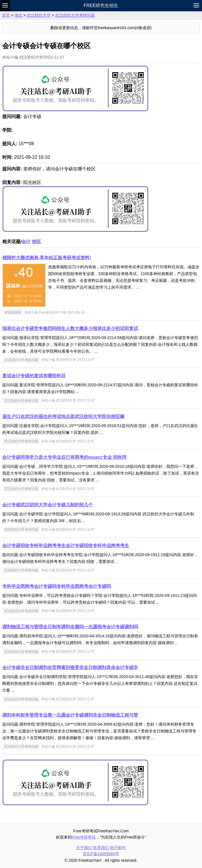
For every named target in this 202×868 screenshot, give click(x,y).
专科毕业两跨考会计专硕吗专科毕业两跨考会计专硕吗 (57, 586)
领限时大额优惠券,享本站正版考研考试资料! (47, 258)
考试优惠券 (13, 312)
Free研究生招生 (101, 6)
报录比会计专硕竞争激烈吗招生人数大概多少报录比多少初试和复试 (70, 328)
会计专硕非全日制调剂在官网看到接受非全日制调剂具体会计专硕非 (70, 667)
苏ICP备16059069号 (101, 854)
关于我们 (84, 848)
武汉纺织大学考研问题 (75, 15)
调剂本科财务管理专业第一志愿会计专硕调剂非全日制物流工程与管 (70, 715)
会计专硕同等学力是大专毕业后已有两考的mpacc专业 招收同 (64, 457)
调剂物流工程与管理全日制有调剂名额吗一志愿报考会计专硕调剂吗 (70, 627)
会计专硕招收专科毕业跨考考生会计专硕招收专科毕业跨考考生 (66, 546)
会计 (26, 242)
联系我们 (101, 848)
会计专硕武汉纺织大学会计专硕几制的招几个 (48, 505)
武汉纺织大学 (39, 15)
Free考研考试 (84, 837)
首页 (6, 15)
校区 (36, 242)
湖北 (18, 15)
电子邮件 (118, 848)
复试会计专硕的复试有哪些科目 (34, 376)
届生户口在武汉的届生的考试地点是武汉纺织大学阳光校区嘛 (63, 416)
